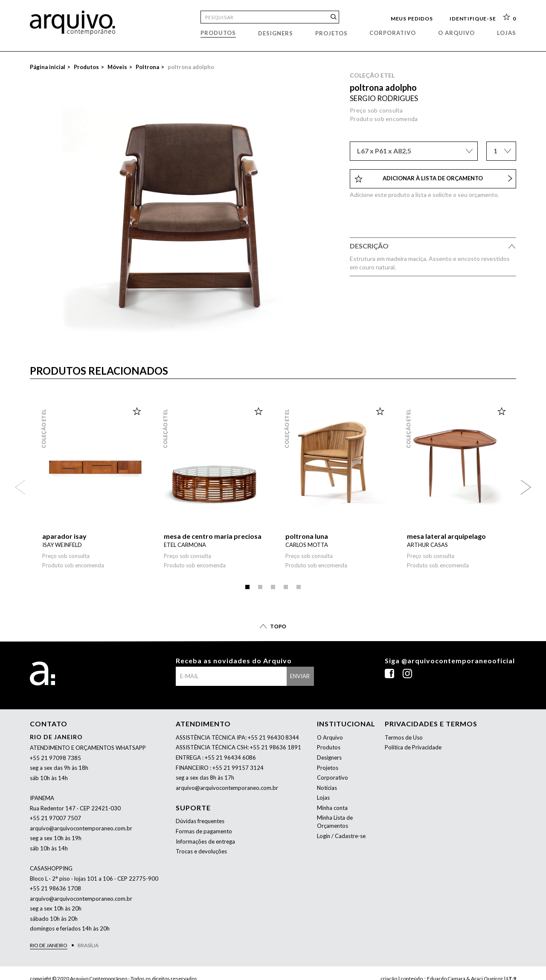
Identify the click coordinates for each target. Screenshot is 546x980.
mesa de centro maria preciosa (213, 536)
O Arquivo (330, 737)
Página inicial (48, 67)
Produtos (218, 33)
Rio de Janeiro (49, 945)
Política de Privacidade (413, 747)
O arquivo (456, 33)
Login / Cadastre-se (341, 836)
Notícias (327, 788)
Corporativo (393, 33)
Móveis (117, 67)
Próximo (526, 487)
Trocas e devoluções (201, 851)
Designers (276, 33)
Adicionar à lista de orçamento (433, 178)
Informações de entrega (205, 841)
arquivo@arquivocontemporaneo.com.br (81, 828)
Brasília (88, 945)
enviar (300, 676)
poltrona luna (307, 536)
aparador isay (64, 536)
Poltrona (147, 67)
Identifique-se (473, 18)
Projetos (331, 33)
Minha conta (332, 808)
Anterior (20, 487)
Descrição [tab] (433, 247)
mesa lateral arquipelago (446, 536)
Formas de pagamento (204, 831)
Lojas (507, 33)
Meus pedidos (412, 18)
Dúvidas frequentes (200, 821)
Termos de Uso (404, 737)
